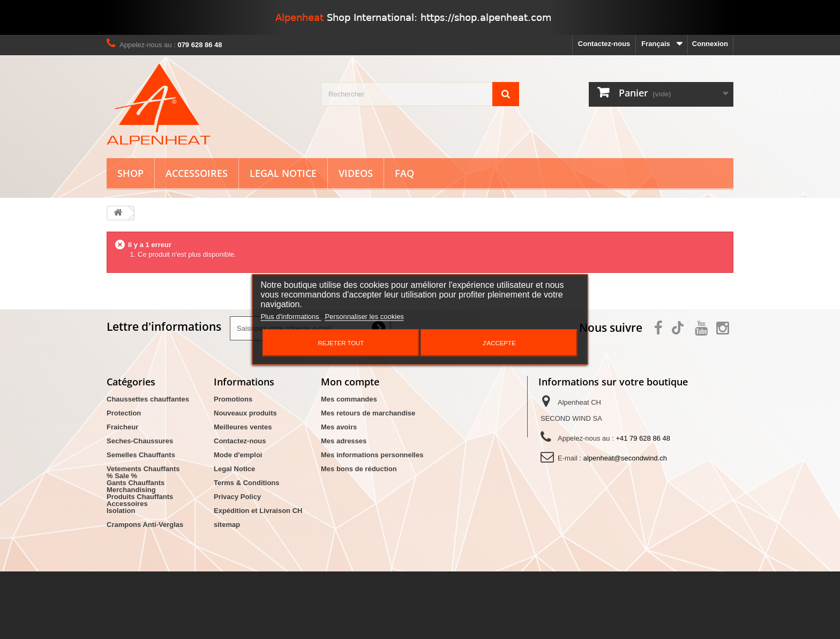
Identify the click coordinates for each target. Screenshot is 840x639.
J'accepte (499, 343)
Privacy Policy (237, 497)
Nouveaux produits (245, 413)
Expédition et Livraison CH (258, 511)
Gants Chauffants (136, 483)
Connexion (710, 44)
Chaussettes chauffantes (148, 399)
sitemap (227, 525)
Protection (124, 413)
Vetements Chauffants (143, 469)
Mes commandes (349, 399)
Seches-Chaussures (140, 441)
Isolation (121, 511)
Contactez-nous (604, 44)
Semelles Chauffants (141, 455)
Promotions (233, 399)
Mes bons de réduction (359, 469)
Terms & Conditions (247, 483)
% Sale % (122, 543)
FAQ (404, 173)
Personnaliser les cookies (364, 317)
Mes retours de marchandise (368, 413)
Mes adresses (344, 441)
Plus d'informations (291, 317)
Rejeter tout (341, 343)
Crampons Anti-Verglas (145, 525)
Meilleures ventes (243, 427)
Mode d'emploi (238, 455)
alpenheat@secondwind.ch (625, 458)
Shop (130, 173)
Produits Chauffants (140, 497)
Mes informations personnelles (372, 455)
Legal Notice (283, 173)
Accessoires (197, 173)
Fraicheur (122, 427)
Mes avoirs (339, 427)
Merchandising (131, 557)
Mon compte (350, 382)
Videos (356, 173)
